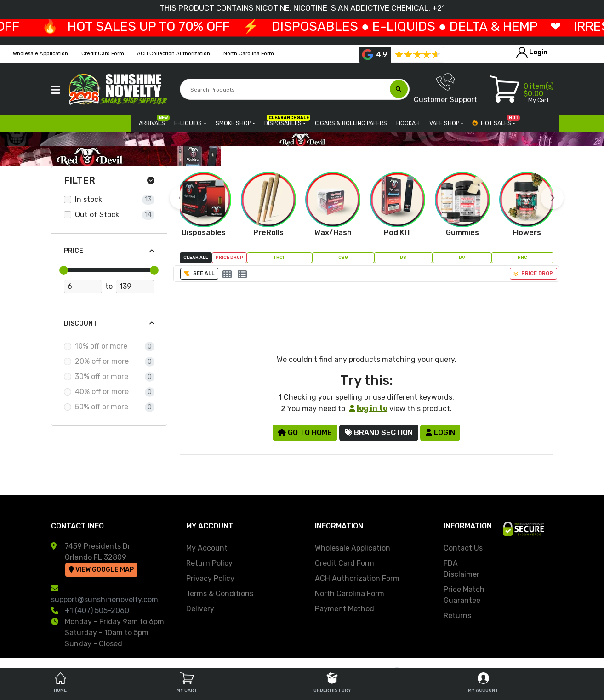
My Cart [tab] (187, 683)
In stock (88, 199)
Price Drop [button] (229, 257)
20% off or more (102, 361)
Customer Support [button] (445, 88)
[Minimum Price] (83, 287)
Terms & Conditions (220, 594)
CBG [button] (343, 257)
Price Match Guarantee (464, 595)
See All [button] (199, 273)
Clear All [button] (196, 257)
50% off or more (102, 407)
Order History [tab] (332, 683)
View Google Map (101, 570)
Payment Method (345, 609)
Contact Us (463, 548)
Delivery (200, 609)
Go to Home (305, 433)
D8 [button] (403, 257)
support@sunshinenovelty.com (105, 600)
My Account (207, 548)
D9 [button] (462, 257)
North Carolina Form (350, 594)
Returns (457, 616)
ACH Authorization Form (357, 578)
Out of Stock (97, 215)
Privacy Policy (210, 578)
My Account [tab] (483, 683)
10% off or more (101, 346)
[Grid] (227, 275)
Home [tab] (60, 683)
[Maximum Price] (135, 287)
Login (440, 433)
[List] (242, 275)
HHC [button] (522, 257)
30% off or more (102, 376)
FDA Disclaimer (462, 569)
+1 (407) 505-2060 (97, 611)
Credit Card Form (345, 563)
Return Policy (209, 563)
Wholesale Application (353, 548)
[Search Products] (285, 90)
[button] (56, 90)
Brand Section (379, 433)
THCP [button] (279, 257)
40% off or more (102, 392)
